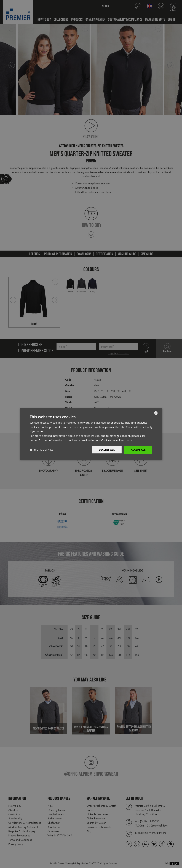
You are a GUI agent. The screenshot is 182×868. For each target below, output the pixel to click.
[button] (41, 450)
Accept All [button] (138, 450)
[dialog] (91, 434)
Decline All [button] (106, 450)
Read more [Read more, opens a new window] (126, 440)
